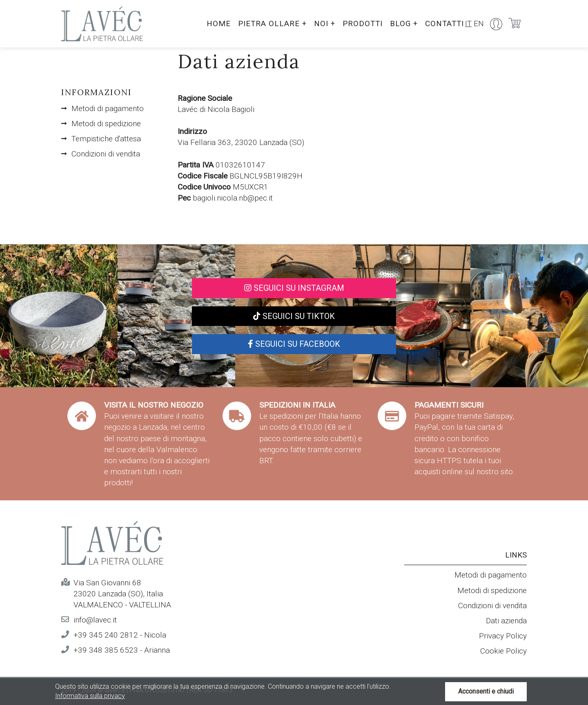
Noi (322, 23)
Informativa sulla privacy (90, 696)
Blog (402, 23)
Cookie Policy (503, 651)
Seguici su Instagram (294, 288)
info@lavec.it (95, 620)
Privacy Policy (503, 636)
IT (468, 23)
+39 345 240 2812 (106, 635)
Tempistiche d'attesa (106, 139)
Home (215, 23)
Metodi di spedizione (106, 124)
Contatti (444, 23)
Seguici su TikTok (294, 316)
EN (479, 23)
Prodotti (360, 23)
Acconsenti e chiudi (486, 691)
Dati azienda (506, 621)
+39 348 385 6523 (106, 650)
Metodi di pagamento (108, 108)
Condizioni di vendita (106, 154)
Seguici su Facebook (294, 344)
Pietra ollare (269, 23)
